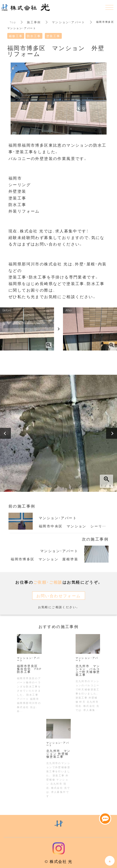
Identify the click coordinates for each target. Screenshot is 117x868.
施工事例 (34, 22)
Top (13, 22)
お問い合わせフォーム (59, 596)
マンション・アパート (69, 22)
